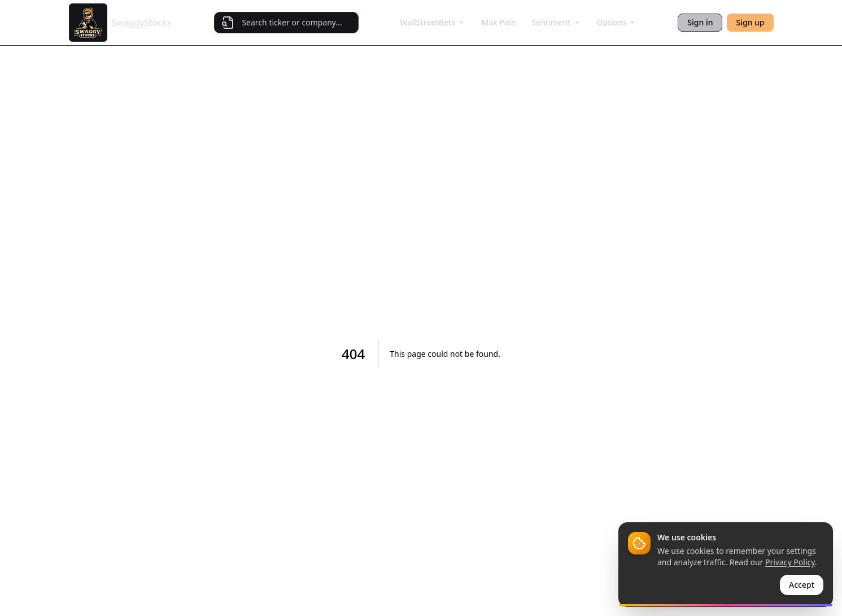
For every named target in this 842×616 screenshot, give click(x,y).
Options (617, 22)
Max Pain (498, 22)
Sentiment (556, 22)
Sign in (700, 22)
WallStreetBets (433, 22)
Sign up (750, 22)
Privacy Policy (790, 562)
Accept (802, 585)
